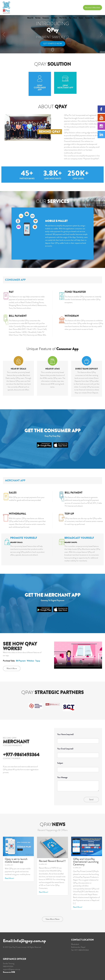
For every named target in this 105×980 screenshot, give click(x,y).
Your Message (78, 785)
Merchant (54, 18)
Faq (70, 18)
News (75, 18)
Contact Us (89, 18)
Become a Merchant (93, 8)
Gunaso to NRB (9, 972)
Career (81, 18)
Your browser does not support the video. (78, 655)
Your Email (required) (78, 752)
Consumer (46, 18)
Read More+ (9, 878)
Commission (98, 18)
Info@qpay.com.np (30, 941)
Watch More (12, 668)
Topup (38, 661)
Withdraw (30, 661)
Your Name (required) (78, 738)
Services (38, 18)
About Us (30, 18)
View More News (52, 919)
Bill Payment (21, 661)
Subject (78, 766)
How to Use (63, 18)
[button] (3, 34)
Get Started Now (53, 44)
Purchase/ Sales (9, 661)
